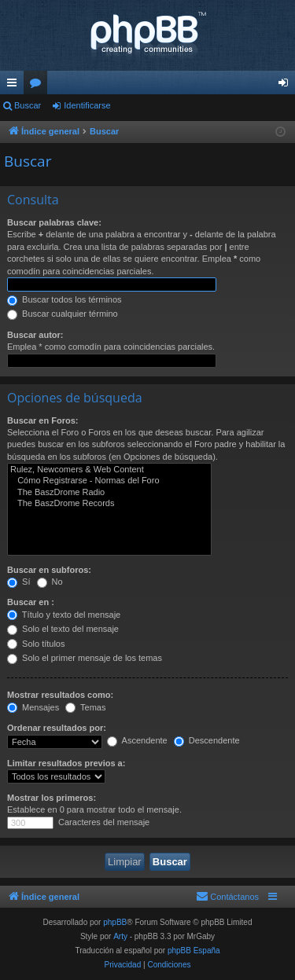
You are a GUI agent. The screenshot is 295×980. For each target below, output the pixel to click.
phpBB (115, 922)
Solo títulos (36, 644)
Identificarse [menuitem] (287, 86)
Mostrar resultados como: (60, 695)
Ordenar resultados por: (57, 728)
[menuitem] (227, 897)
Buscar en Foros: (42, 420)
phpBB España (194, 951)
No (50, 582)
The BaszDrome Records (109, 504)
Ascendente (137, 740)
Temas (85, 707)
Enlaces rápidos (15, 86)
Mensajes (33, 707)
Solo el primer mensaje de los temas (85, 658)
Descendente (207, 740)
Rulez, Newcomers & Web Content (109, 470)
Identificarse (87, 105)
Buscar (28, 105)
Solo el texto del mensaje (63, 629)
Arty (120, 936)
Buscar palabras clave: (54, 222)
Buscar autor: (35, 335)
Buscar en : (31, 602)
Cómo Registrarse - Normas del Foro (109, 481)
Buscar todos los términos (65, 299)
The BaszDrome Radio (109, 493)
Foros (39, 86)
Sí (18, 582)
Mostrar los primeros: (52, 798)
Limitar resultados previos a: (66, 763)
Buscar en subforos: (49, 570)
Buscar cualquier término (63, 314)
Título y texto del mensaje (64, 615)
